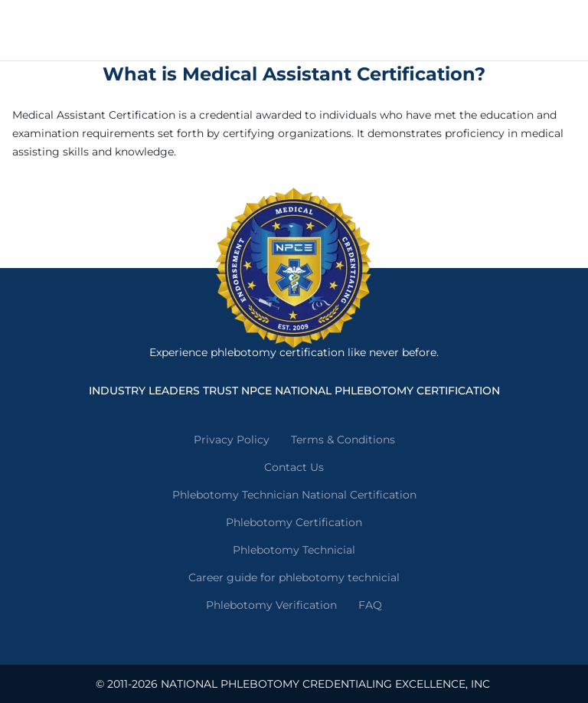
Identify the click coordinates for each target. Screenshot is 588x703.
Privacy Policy (232, 440)
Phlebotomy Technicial (294, 550)
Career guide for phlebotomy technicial (294, 577)
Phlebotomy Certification (294, 522)
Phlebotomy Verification (271, 605)
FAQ (370, 605)
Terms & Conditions (343, 440)
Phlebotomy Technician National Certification (294, 495)
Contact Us (294, 467)
